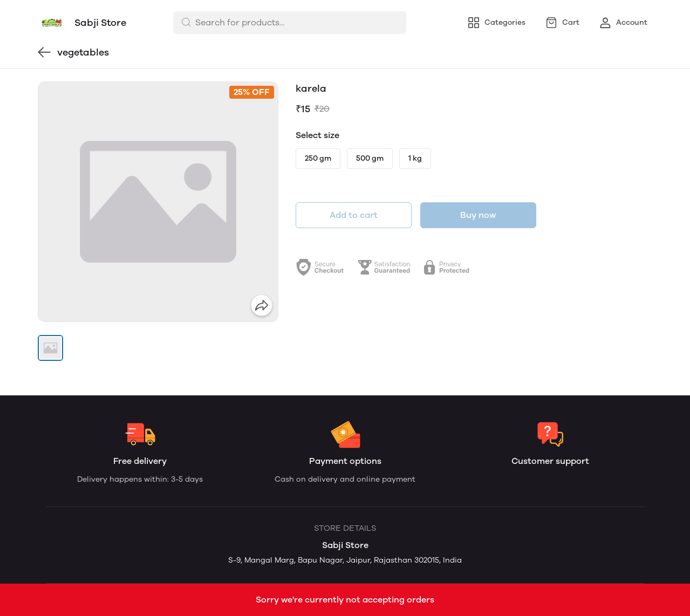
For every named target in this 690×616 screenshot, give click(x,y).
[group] (158, 202)
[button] (51, 348)
